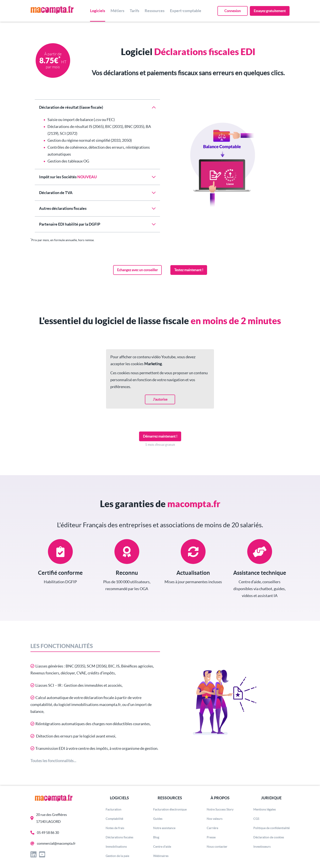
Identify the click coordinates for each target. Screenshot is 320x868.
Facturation (113, 809)
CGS (256, 819)
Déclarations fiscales (119, 837)
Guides (158, 819)
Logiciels (98, 11)
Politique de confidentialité (271, 828)
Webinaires (161, 856)
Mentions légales (265, 809)
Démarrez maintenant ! (160, 436)
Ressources (155, 11)
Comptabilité (114, 819)
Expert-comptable (186, 11)
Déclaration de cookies (269, 837)
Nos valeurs (215, 819)
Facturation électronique (170, 809)
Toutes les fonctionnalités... (53, 761)
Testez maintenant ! (189, 270)
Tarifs (135, 11)
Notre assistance (164, 828)
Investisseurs (262, 847)
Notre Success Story (220, 809)
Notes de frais (115, 828)
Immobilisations (116, 847)
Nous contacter (217, 847)
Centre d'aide (162, 847)
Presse (211, 837)
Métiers (117, 11)
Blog (156, 837)
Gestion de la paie (117, 856)
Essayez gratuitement (270, 11)
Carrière (212, 828)
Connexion (233, 11)
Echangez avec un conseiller (137, 270)
